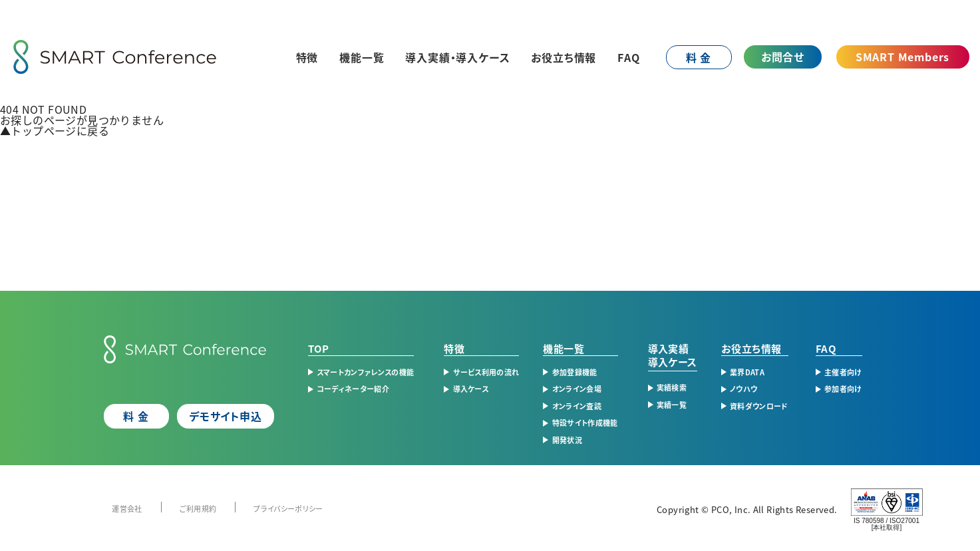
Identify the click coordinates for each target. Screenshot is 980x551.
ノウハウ (743, 389)
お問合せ (783, 57)
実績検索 (672, 387)
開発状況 (567, 440)
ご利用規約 (198, 508)
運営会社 (127, 508)
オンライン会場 (577, 389)
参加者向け (843, 389)
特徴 (307, 57)
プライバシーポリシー (288, 508)
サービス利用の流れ (486, 372)
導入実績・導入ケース (457, 57)
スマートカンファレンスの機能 (366, 372)
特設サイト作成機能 (585, 423)
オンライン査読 (577, 406)
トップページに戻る (55, 130)
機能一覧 (362, 57)
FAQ (629, 57)
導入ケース (471, 389)
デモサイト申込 (226, 416)
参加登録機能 (575, 372)
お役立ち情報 (564, 57)
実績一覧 (672, 405)
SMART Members (902, 57)
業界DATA (747, 372)
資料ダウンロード (759, 406)
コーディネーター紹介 (353, 389)
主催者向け (843, 372)
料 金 (699, 57)
